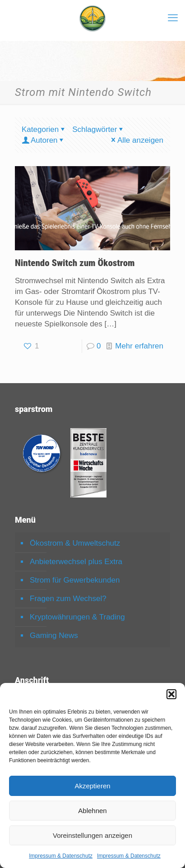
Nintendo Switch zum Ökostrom (75, 263)
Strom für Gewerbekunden (75, 580)
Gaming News (54, 635)
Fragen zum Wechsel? (68, 599)
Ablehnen (92, 811)
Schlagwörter (98, 129)
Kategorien (44, 129)
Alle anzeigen (136, 140)
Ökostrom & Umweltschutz (75, 543)
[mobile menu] (173, 18)
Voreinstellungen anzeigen (92, 835)
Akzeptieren (92, 786)
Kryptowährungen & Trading (77, 617)
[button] (171, 694)
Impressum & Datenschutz (61, 856)
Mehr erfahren (139, 346)
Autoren (44, 140)
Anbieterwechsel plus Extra (76, 562)
